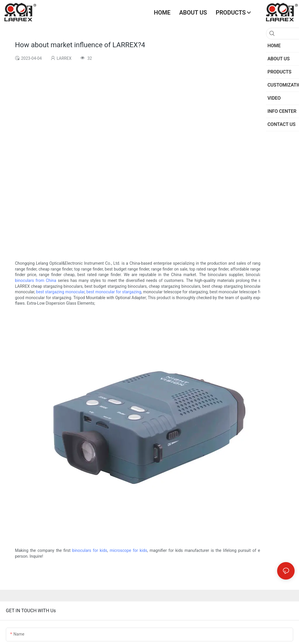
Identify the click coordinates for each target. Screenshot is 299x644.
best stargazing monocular (60, 292)
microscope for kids (128, 550)
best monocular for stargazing (114, 292)
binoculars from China (35, 280)
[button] (290, 13)
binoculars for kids (90, 550)
